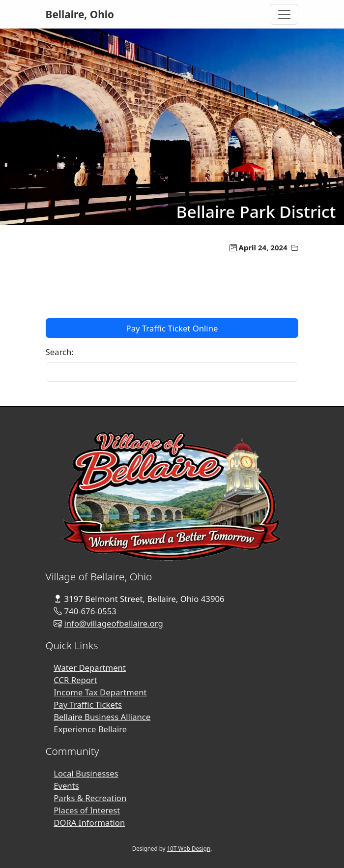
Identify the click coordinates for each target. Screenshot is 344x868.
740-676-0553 (90, 611)
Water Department (90, 668)
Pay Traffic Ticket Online (172, 328)
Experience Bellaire (90, 729)
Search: (60, 352)
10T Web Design (189, 849)
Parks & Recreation (90, 798)
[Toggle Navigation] (284, 14)
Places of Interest (87, 810)
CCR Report (75, 680)
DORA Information (89, 823)
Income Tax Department (100, 692)
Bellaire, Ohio (80, 14)
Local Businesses (86, 773)
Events (66, 786)
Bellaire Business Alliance (102, 717)
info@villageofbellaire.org (114, 623)
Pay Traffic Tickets (88, 704)
